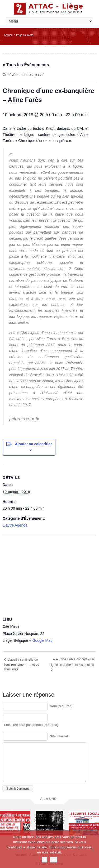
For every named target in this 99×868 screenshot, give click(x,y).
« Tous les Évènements (26, 65)
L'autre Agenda (15, 525)
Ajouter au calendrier (33, 444)
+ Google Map (41, 640)
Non (54, 860)
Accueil (8, 35)
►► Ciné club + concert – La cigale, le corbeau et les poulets (72, 662)
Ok (44, 860)
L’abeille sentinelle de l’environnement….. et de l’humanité (22, 665)
